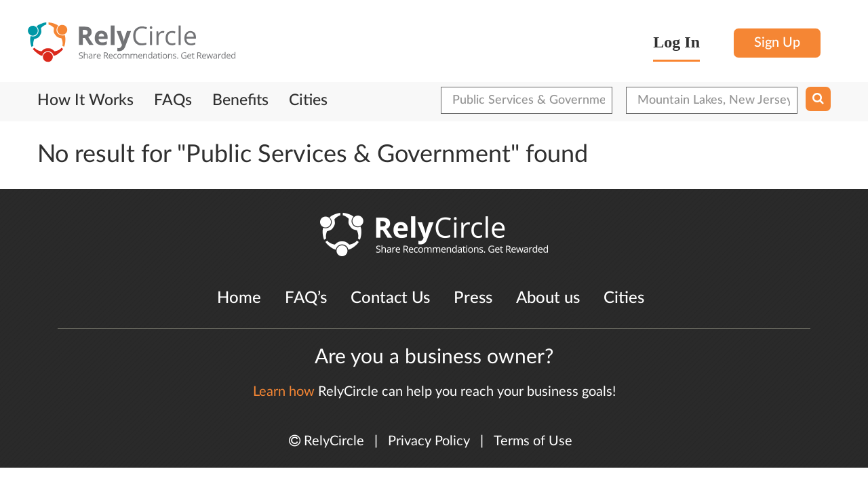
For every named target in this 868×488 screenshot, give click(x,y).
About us (548, 298)
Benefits (240, 100)
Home (239, 298)
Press (473, 298)
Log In (676, 42)
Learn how (284, 392)
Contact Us (390, 298)
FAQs (173, 100)
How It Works (85, 100)
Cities (308, 100)
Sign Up (777, 43)
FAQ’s (306, 298)
